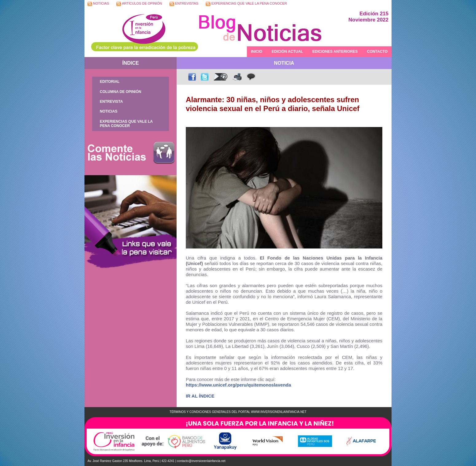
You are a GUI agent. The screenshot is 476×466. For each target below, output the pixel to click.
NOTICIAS (98, 4)
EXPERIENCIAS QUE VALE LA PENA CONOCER (246, 4)
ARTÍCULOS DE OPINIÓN (139, 4)
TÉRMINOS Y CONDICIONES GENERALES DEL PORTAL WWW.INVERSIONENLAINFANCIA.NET (238, 412)
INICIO (257, 52)
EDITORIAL (110, 82)
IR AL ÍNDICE (200, 396)
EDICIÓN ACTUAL (287, 52)
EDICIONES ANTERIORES (335, 52)
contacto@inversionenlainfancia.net (201, 461)
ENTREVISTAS (184, 4)
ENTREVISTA (111, 102)
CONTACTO (377, 52)
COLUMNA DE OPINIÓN (121, 92)
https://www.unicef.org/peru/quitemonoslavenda (238, 385)
